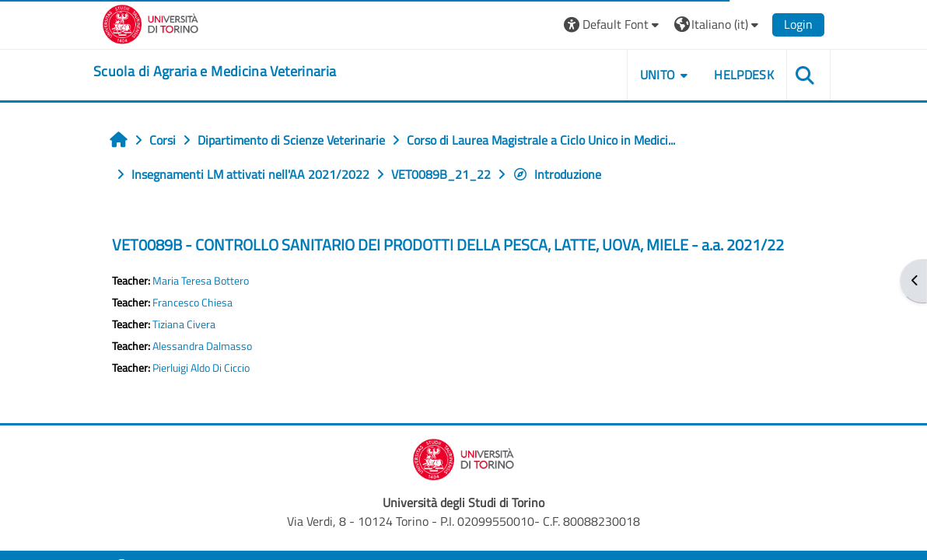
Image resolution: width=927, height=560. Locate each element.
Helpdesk (744, 75)
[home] (215, 72)
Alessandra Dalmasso (202, 346)
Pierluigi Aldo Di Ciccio (201, 368)
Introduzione (557, 174)
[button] (613, 24)
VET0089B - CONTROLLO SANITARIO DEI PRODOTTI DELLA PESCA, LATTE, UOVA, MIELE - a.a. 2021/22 (448, 245)
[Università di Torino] (150, 23)
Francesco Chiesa (192, 303)
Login (798, 24)
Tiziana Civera (184, 324)
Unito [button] (658, 75)
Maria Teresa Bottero (201, 281)
